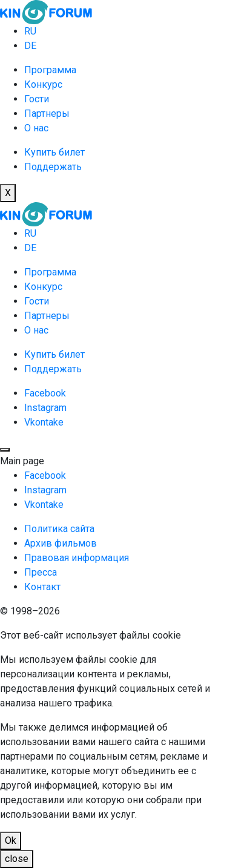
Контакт (42, 587)
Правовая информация (77, 558)
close (17, 859)
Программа (50, 70)
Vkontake (44, 422)
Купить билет (54, 152)
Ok (11, 840)
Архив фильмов (61, 543)
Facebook (45, 393)
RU (30, 31)
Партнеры (47, 113)
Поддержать (53, 167)
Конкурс (43, 84)
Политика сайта (59, 529)
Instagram (45, 408)
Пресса (41, 572)
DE (30, 46)
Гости (37, 99)
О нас (36, 128)
